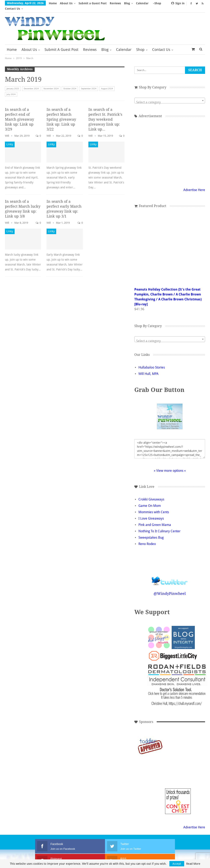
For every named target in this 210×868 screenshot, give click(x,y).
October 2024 (70, 83)
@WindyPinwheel (170, 588)
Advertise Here (194, 185)
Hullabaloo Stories (152, 362)
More (141, 3)
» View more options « (170, 465)
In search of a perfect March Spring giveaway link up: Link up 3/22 (61, 114)
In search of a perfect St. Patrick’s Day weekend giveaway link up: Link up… (105, 114)
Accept (177, 864)
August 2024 (107, 83)
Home (53, 3)
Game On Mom (150, 500)
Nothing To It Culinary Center (159, 526)
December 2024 (31, 83)
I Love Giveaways (151, 513)
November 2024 (51, 83)
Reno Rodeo (147, 539)
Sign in (178, 3)
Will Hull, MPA (148, 368)
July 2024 (11, 89)
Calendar (124, 44)
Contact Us (161, 44)
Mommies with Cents (154, 507)
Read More (193, 864)
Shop (140, 44)
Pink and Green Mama (155, 519)
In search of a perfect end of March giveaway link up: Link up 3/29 (19, 114)
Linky (10, 139)
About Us (66, 3)
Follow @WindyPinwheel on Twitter (170, 573)
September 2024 (89, 83)
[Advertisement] (178, 740)
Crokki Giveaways (151, 494)
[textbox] (170, 97)
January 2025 (13, 83)
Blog (127, 3)
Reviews (115, 3)
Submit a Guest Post (93, 3)
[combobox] (170, 95)
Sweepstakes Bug (151, 532)
